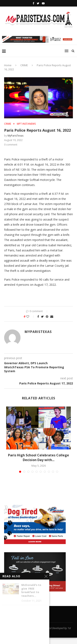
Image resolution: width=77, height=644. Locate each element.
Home (8, 65)
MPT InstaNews (26, 124)
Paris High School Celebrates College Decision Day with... (38, 457)
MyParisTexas (16, 136)
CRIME (24, 65)
